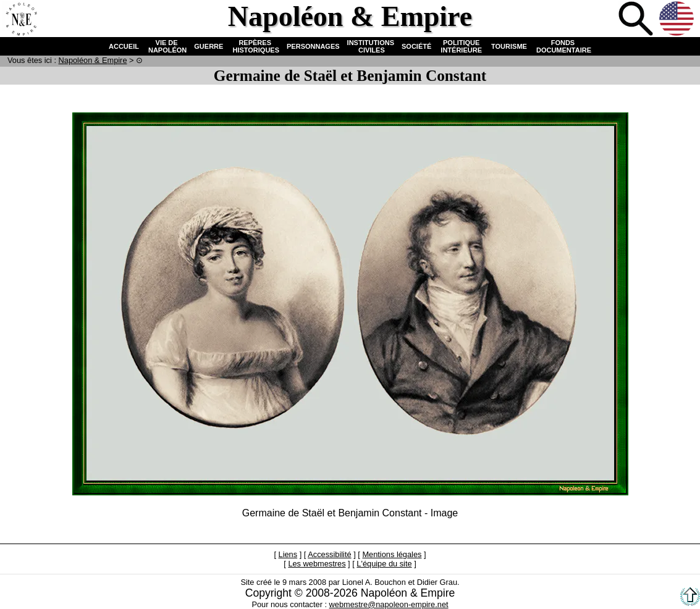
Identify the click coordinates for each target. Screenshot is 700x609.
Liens (288, 554)
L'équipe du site (384, 564)
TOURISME (509, 46)
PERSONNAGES (313, 46)
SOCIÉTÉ (416, 46)
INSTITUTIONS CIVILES (371, 46)
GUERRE (209, 46)
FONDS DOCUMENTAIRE (563, 46)
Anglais (678, 20)
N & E (93, 60)
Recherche (637, 20)
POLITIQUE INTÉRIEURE (461, 46)
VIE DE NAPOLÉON (167, 46)
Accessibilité (329, 554)
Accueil (21, 20)
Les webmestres (317, 564)
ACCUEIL (124, 46)
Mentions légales (392, 554)
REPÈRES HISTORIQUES (255, 46)
